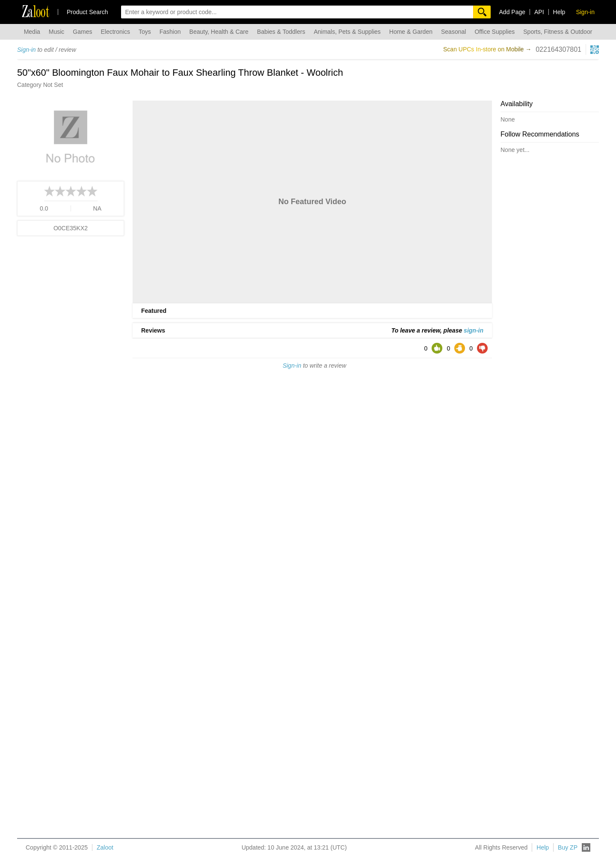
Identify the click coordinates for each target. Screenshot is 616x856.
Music (57, 32)
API (539, 12)
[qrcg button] (595, 50)
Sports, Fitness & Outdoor (558, 32)
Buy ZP (568, 847)
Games (82, 32)
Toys (145, 32)
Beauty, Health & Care (219, 32)
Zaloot (105, 847)
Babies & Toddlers (281, 32)
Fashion (170, 32)
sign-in (474, 330)
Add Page (512, 12)
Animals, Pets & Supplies (347, 32)
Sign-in (27, 50)
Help (559, 12)
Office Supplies (495, 32)
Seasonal (453, 32)
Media (32, 32)
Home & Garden (411, 32)
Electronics (115, 32)
